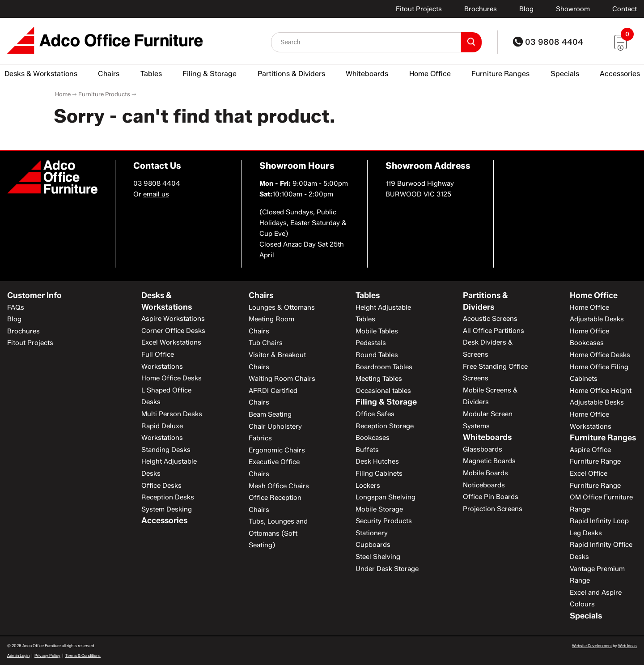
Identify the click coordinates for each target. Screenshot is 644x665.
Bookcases (373, 438)
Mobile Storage (379, 509)
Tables (151, 74)
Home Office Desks (172, 378)
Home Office (430, 74)
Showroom (573, 9)
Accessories (620, 74)
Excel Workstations (171, 342)
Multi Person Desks (172, 414)
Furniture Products (104, 94)
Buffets (367, 450)
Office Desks (161, 486)
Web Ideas (627, 646)
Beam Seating (270, 414)
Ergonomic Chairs (277, 450)
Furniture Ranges (500, 74)
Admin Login (18, 655)
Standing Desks (166, 450)
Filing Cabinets (379, 473)
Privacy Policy (47, 655)
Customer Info (34, 295)
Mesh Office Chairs (279, 486)
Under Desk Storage (387, 569)
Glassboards (483, 449)
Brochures (481, 9)
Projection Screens (493, 509)
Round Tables (377, 355)
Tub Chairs (266, 343)
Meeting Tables (379, 379)
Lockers (368, 486)
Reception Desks (168, 497)
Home (63, 94)
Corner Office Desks (173, 331)
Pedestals (371, 343)
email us (156, 194)
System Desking (167, 509)
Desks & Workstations (41, 74)
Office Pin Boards (491, 497)
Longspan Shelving (386, 497)
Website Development (592, 646)
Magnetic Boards (489, 461)
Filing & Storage (210, 74)
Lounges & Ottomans (282, 307)
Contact (625, 9)
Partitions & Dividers (291, 74)
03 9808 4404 (548, 42)
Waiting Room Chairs (282, 379)
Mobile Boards (485, 473)
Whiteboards (367, 74)
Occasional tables (383, 391)
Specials (565, 74)
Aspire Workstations (173, 319)
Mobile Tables (377, 331)
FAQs (16, 307)
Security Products (384, 521)
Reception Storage (385, 426)
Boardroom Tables (384, 367)
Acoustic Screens (490, 319)
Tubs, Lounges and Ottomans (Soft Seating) (278, 533)
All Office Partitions (494, 331)
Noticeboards (484, 485)
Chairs (109, 74)
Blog (526, 9)
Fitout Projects (419, 9)
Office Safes (375, 414)
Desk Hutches (377, 461)
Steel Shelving (378, 557)
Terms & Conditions (83, 655)
